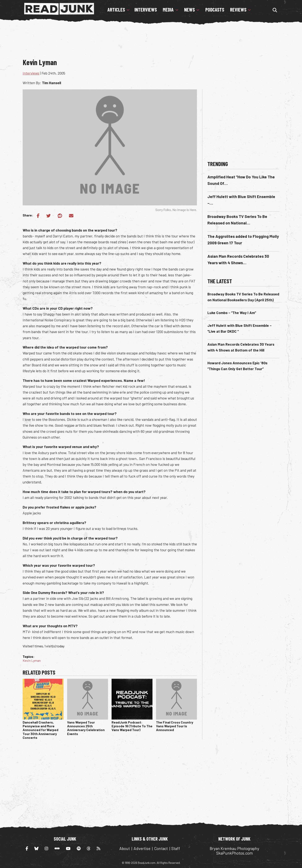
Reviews (238, 10)
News (189, 10)
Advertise (142, 848)
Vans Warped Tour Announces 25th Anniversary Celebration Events (86, 728)
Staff (176, 848)
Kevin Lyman (32, 660)
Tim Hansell (51, 83)
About (125, 848)
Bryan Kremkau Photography (234, 848)
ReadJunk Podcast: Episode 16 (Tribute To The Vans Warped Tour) (132, 726)
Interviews (146, 10)
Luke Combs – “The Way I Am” (232, 313)
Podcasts (215, 10)
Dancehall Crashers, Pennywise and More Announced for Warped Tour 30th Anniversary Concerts (40, 730)
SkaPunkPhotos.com (234, 853)
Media (168, 10)
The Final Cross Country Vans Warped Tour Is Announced (175, 726)
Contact (161, 848)
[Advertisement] (151, 43)
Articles (116, 10)
